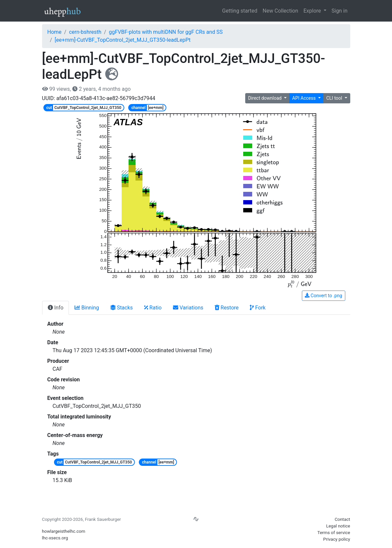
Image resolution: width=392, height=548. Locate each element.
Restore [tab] (227, 308)
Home (55, 32)
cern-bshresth (85, 32)
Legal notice (338, 526)
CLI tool (335, 98)
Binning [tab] (87, 308)
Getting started (240, 11)
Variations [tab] (188, 308)
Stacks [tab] (122, 308)
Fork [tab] (258, 308)
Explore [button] (313, 11)
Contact (342, 519)
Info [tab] (56, 308)
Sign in (340, 11)
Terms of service (334, 533)
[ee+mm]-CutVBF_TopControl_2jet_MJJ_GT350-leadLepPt (123, 40)
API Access (305, 98)
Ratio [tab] (153, 308)
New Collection (280, 11)
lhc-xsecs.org (55, 538)
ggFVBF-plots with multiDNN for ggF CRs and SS (166, 32)
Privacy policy (336, 539)
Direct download (266, 98)
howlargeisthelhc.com (64, 531)
